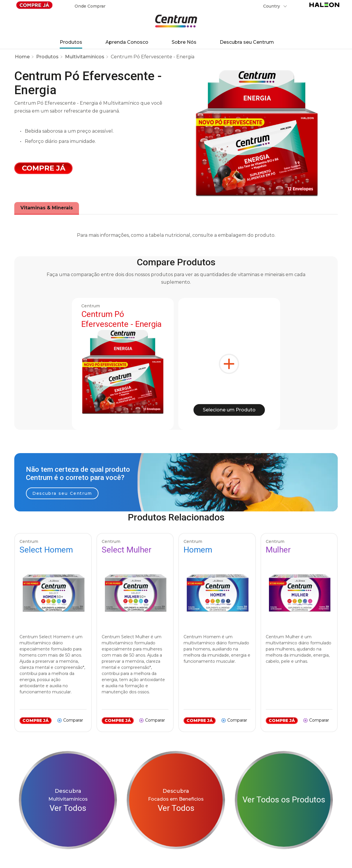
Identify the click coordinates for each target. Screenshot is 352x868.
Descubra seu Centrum (247, 42)
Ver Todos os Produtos (284, 800)
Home (22, 57)
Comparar (73, 720)
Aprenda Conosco (127, 42)
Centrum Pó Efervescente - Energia (153, 57)
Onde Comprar (90, 6)
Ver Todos (68, 808)
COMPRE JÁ (36, 720)
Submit (297, 7)
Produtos (71, 42)
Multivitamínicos (85, 57)
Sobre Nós (184, 42)
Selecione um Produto (229, 410)
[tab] (47, 208)
